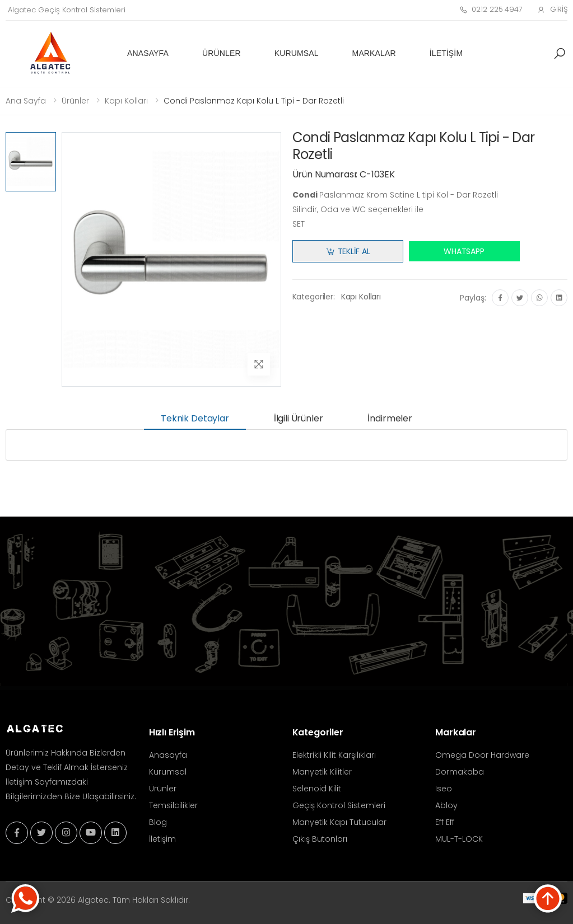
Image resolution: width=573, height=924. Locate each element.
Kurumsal (297, 53)
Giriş (552, 9)
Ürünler (222, 53)
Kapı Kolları (126, 101)
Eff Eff (445, 822)
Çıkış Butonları (320, 839)
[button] (560, 54)
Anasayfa (148, 53)
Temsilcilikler (173, 805)
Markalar (374, 53)
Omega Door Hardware (482, 755)
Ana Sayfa (26, 101)
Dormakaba (460, 772)
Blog (158, 822)
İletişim (446, 53)
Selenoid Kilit (317, 789)
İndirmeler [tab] (390, 418)
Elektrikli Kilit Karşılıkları (334, 755)
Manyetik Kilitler (322, 772)
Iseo (444, 789)
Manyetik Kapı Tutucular (339, 822)
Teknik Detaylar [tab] (195, 418)
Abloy (446, 805)
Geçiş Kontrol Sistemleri (339, 805)
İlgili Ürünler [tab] (299, 418)
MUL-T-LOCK (459, 839)
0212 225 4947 (491, 9)
